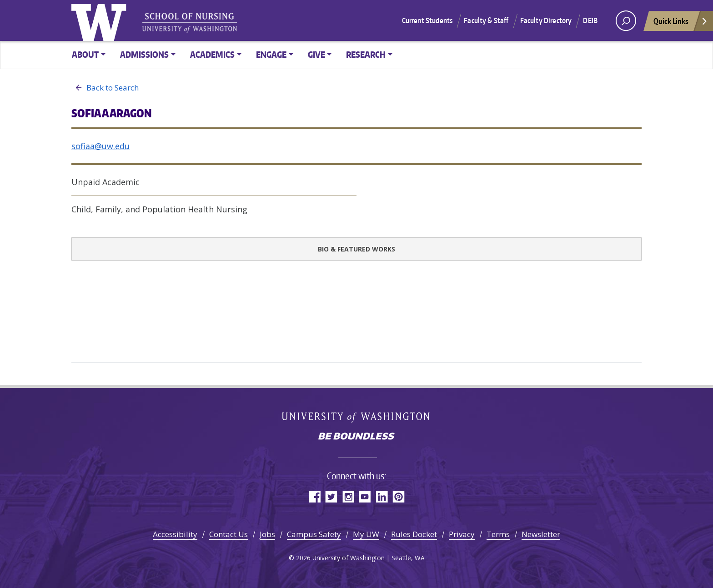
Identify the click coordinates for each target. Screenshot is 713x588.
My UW (366, 534)
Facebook (314, 496)
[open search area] (626, 21)
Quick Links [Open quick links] (681, 23)
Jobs (267, 534)
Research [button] (366, 54)
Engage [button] (271, 54)
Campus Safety (314, 534)
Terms (498, 534)
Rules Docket (414, 534)
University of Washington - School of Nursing (190, 23)
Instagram (348, 496)
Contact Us (228, 534)
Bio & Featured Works (356, 249)
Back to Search (105, 88)
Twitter (331, 496)
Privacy (462, 534)
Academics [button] (212, 54)
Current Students (427, 20)
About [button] (85, 54)
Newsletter (541, 534)
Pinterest (399, 496)
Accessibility (175, 534)
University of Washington (101, 20)
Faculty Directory (546, 20)
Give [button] (316, 54)
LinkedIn (382, 496)
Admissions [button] (144, 54)
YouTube (365, 496)
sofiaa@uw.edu (100, 146)
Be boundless (356, 437)
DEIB (590, 20)
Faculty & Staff (486, 20)
